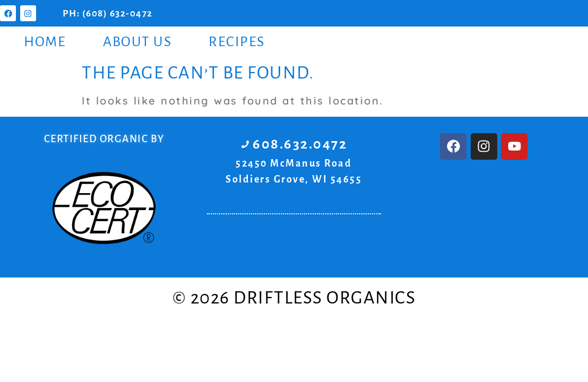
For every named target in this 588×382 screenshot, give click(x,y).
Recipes (237, 42)
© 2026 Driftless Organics (294, 298)
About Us (137, 42)
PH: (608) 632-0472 (108, 14)
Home (45, 42)
